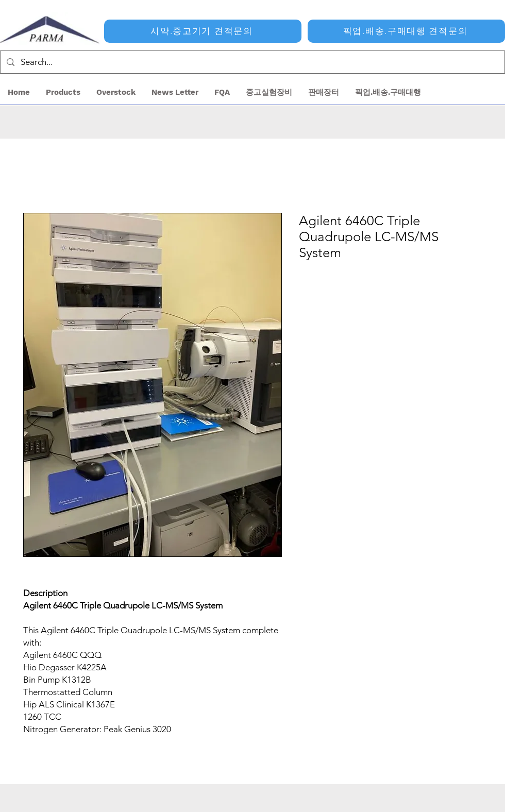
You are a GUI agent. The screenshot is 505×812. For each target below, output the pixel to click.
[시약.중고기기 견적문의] (203, 31)
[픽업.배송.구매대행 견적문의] (406, 31)
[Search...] (252, 62)
